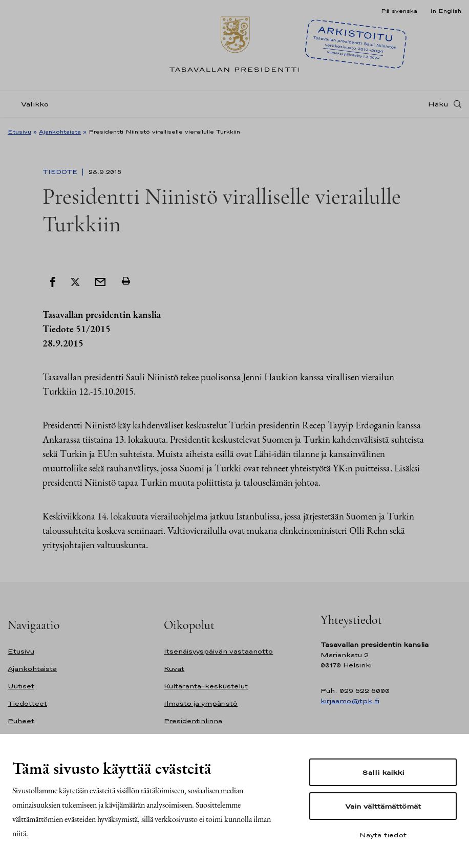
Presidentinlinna (193, 721)
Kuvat (174, 669)
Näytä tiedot (383, 835)
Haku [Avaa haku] (438, 104)
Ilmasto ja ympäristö (201, 703)
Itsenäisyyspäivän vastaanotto (218, 651)
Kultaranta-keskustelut (206, 686)
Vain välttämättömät (383, 806)
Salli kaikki (383, 772)
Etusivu (19, 132)
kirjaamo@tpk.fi (350, 701)
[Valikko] (31, 104)
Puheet (21, 721)
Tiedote (61, 172)
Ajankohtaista (60, 132)
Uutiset (21, 686)
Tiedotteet (27, 703)
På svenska (399, 11)
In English (446, 11)
